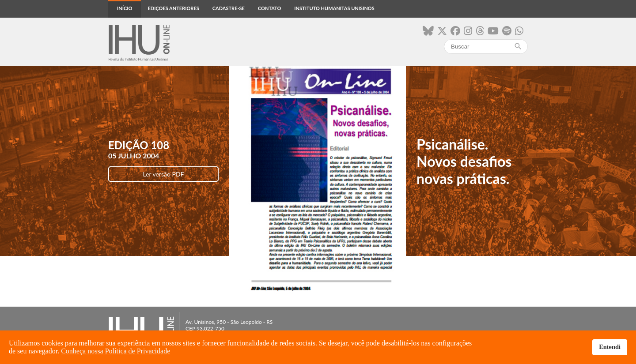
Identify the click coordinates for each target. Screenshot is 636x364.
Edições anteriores (173, 8)
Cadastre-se (229, 8)
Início (125, 8)
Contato (269, 8)
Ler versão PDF (163, 174)
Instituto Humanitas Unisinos (334, 8)
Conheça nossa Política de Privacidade (115, 351)
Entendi (610, 347)
